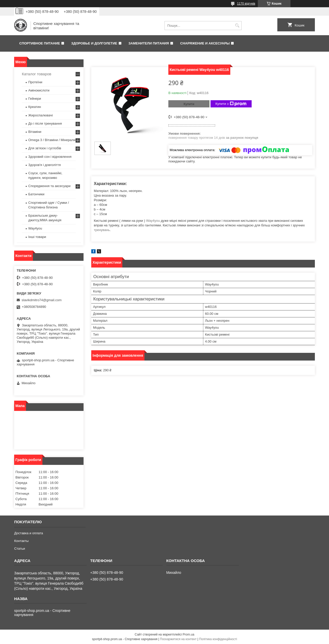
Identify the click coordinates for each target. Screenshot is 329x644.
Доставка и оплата (29, 533)
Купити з (231, 104)
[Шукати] (237, 26)
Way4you (153, 221)
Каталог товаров (37, 74)
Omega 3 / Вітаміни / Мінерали (52, 140)
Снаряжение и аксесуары (205, 43)
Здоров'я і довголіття (44, 165)
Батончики (36, 194)
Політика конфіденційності (218, 639)
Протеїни (35, 82)
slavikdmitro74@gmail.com (42, 300)
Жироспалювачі (40, 115)
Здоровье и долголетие (94, 43)
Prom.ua (189, 634)
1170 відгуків (246, 4)
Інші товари (37, 237)
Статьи (20, 549)
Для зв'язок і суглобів (45, 148)
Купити (189, 104)
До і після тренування (45, 123)
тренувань (102, 230)
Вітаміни (35, 132)
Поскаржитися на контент (178, 639)
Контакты (21, 541)
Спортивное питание (40, 43)
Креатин (35, 107)
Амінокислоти (39, 90)
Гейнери (35, 99)
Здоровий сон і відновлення (50, 157)
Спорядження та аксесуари (49, 186)
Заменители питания (149, 43)
